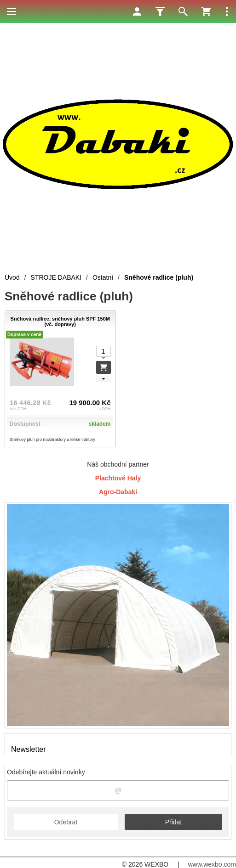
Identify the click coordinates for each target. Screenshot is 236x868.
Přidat (174, 822)
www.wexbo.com (212, 864)
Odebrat (66, 822)
